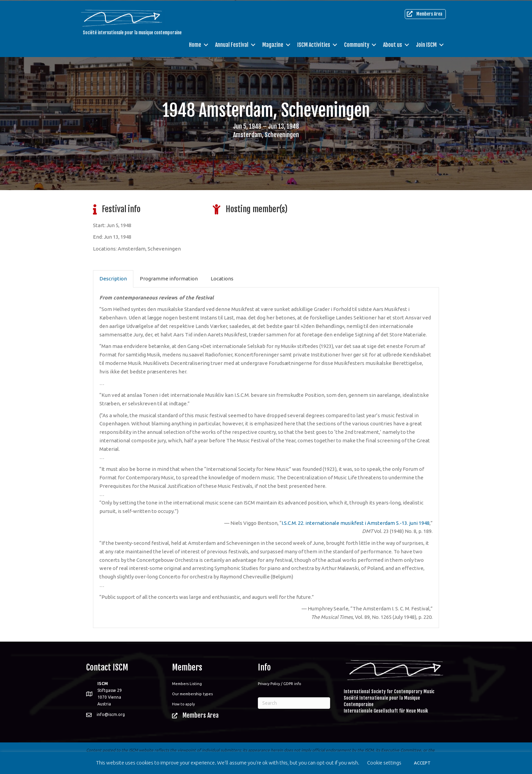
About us (393, 44)
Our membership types (192, 694)
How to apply (183, 704)
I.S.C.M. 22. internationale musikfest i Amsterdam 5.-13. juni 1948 (356, 523)
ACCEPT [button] (422, 763)
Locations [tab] (222, 279)
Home (195, 44)
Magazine (273, 44)
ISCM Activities (314, 44)
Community (357, 44)
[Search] (294, 703)
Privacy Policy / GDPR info (279, 684)
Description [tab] (113, 279)
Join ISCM (426, 44)
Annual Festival (232, 44)
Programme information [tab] (169, 279)
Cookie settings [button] (384, 763)
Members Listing (187, 684)
